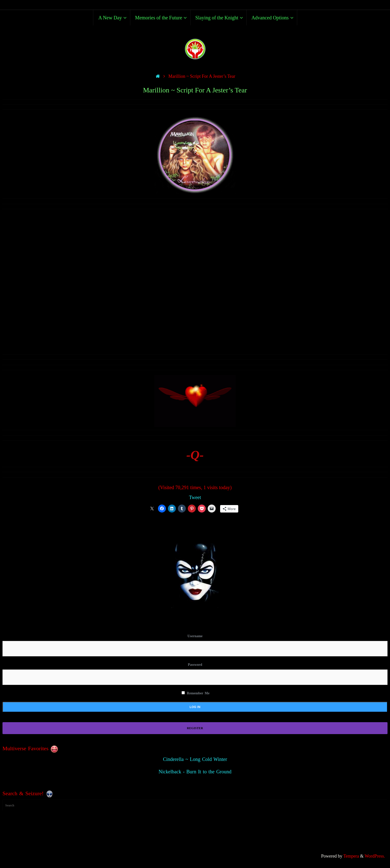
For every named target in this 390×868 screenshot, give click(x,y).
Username (195, 636)
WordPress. (375, 856)
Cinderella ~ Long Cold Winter (195, 759)
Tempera (351, 856)
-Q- (195, 455)
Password (195, 665)
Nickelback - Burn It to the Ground (195, 772)
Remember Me (195, 693)
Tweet (195, 497)
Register (195, 728)
